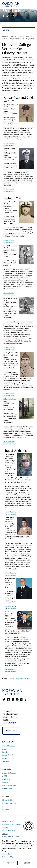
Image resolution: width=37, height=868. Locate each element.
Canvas (5, 782)
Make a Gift (11, 731)
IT (3, 806)
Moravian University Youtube (17, 699)
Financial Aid (7, 800)
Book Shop (6, 779)
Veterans (6, 761)
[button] (31, 5)
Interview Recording (9, 143)
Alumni (5, 749)
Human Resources (9, 803)
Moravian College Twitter (4, 699)
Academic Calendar (9, 773)
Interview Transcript (9, 145)
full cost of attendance (22, 679)
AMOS (5, 776)
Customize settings (8, 857)
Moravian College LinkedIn (21, 699)
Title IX (5, 834)
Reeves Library (8, 788)
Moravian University (9, 36)
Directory (6, 809)
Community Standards (11, 837)
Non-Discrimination (9, 831)
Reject (27, 863)
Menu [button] (35, 5)
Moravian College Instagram (13, 699)
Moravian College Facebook (8, 699)
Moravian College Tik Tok (26, 699)
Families (5, 752)
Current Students (9, 746)
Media (5, 758)
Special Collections (25, 36)
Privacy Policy (6, 854)
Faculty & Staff (8, 755)
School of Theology (9, 785)
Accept (10, 863)
